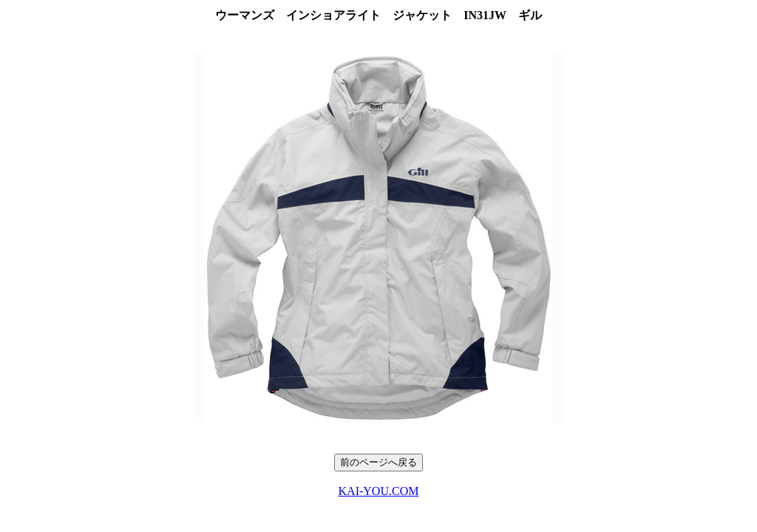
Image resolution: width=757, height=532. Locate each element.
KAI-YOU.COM (379, 491)
